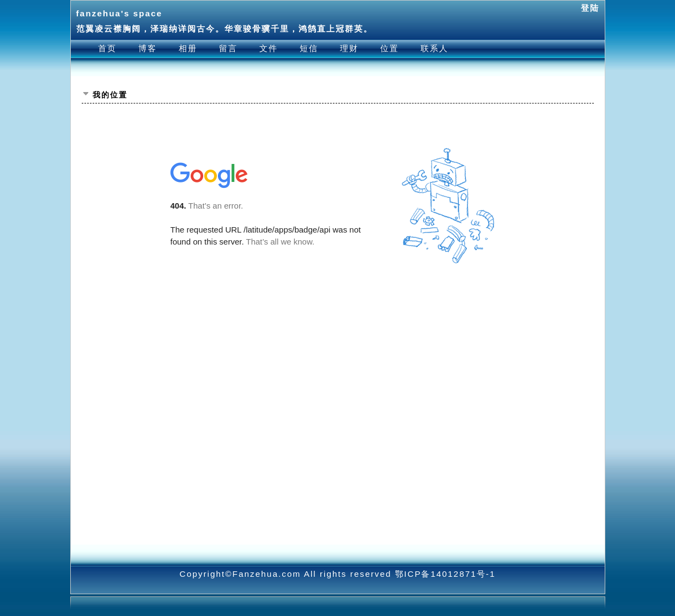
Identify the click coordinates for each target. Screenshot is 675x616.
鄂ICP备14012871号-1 (445, 574)
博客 (148, 48)
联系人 (434, 48)
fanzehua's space (120, 13)
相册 (188, 48)
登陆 (590, 8)
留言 (228, 48)
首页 (107, 48)
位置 (390, 48)
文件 (269, 48)
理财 (349, 48)
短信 (309, 48)
